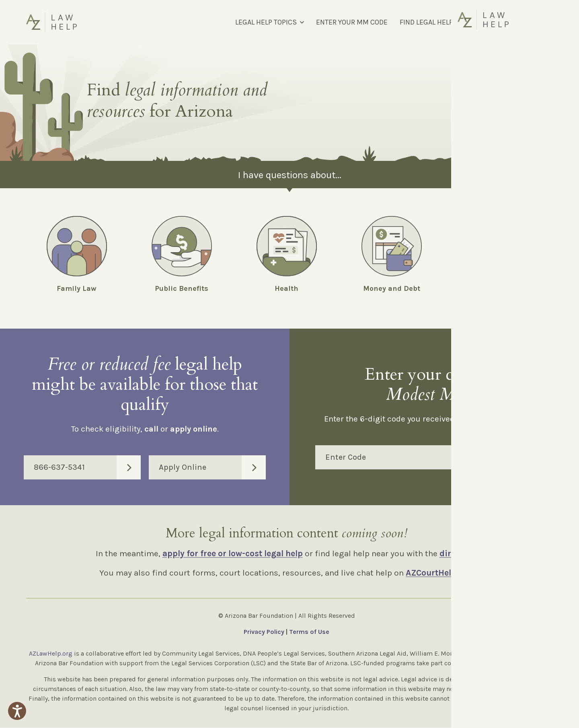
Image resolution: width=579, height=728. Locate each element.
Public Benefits (182, 288)
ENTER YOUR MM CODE (352, 22)
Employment (497, 288)
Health (286, 288)
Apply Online (212, 468)
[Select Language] (510, 22)
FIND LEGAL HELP (426, 22)
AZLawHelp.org (51, 654)
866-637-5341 (87, 468)
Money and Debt (392, 288)
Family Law (77, 288)
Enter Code (439, 458)
